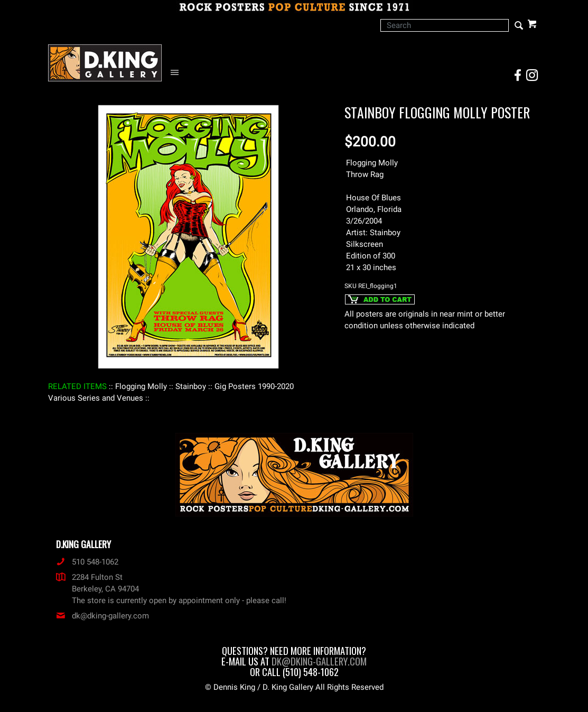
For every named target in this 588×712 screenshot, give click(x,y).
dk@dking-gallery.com (102, 616)
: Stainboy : (191, 386)
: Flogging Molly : (141, 386)
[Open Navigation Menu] (177, 73)
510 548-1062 (87, 562)
